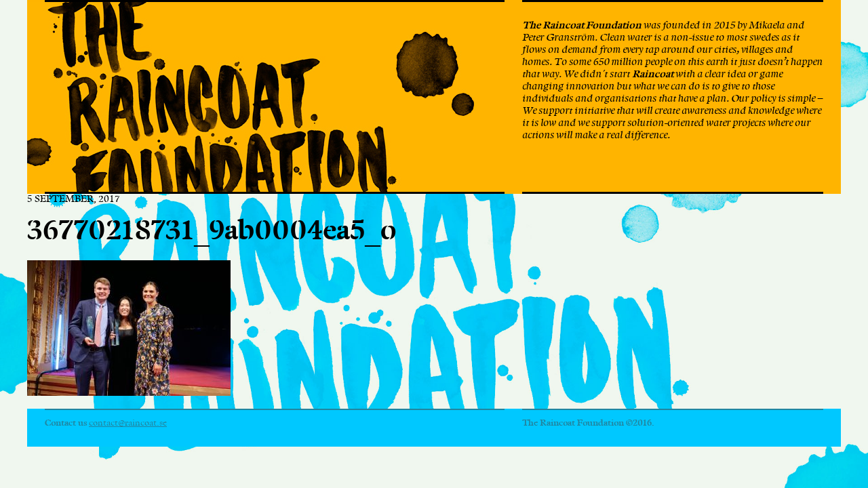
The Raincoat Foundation (254, 97)
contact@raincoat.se (128, 423)
